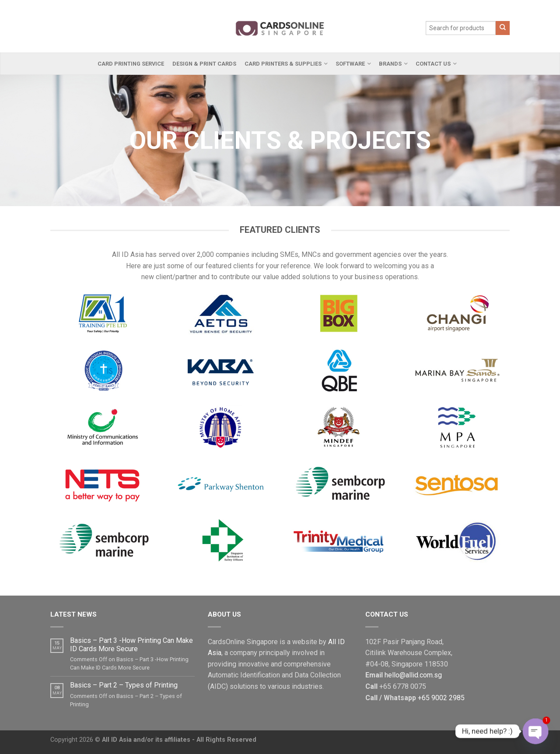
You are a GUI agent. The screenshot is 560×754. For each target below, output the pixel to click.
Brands (390, 64)
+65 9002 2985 (441, 698)
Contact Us (433, 64)
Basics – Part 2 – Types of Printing (124, 685)
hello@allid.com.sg (413, 675)
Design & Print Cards (204, 64)
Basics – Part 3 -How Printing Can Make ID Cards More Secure (131, 645)
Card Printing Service (131, 64)
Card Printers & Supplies (283, 64)
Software (350, 64)
